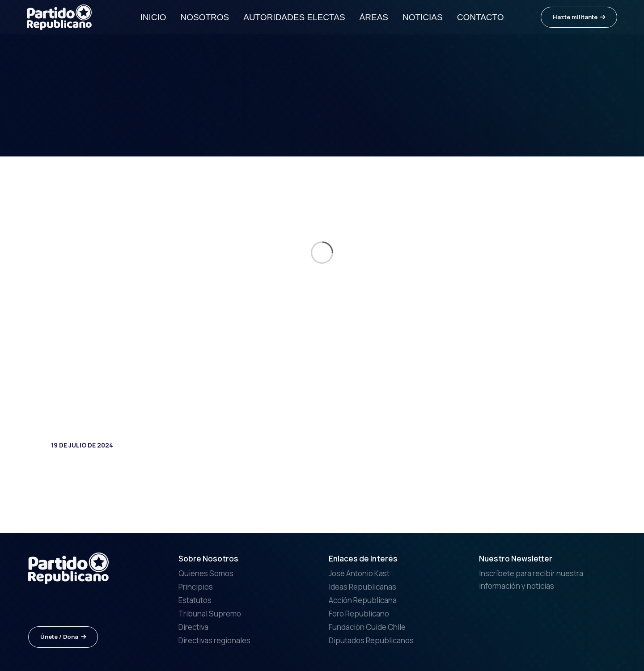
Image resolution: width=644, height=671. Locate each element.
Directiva (193, 627)
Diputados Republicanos (371, 640)
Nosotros (205, 17)
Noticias (423, 17)
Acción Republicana (363, 600)
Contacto (481, 17)
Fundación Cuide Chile (367, 627)
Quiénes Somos (206, 573)
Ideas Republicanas (362, 587)
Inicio (153, 17)
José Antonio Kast (359, 573)
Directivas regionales (214, 640)
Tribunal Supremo (210, 614)
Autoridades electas (294, 17)
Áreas (374, 17)
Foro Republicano (359, 614)
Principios (196, 587)
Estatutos (195, 600)
